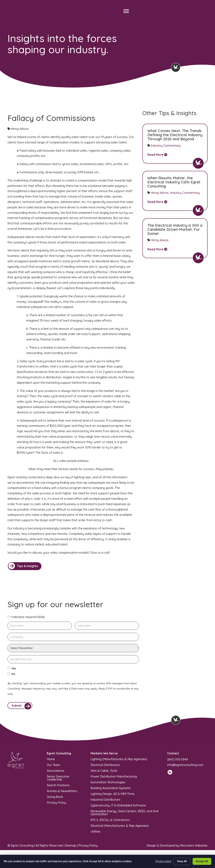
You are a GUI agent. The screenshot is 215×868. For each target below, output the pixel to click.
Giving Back (55, 798)
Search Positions (58, 787)
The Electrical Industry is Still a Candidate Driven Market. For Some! (175, 229)
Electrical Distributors (105, 766)
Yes (14, 668)
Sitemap (71, 847)
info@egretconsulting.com (185, 766)
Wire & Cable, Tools (104, 772)
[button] (25, 566)
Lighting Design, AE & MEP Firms (113, 795)
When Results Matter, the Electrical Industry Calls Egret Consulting (174, 182)
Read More (157, 155)
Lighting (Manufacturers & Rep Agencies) (119, 761)
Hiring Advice (160, 193)
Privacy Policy (56, 804)
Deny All (182, 861)
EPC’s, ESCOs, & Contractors (110, 821)
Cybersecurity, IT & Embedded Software (118, 807)
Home (51, 761)
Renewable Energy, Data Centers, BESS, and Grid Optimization (124, 814)
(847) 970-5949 (178, 761)
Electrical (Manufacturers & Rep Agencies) (120, 827)
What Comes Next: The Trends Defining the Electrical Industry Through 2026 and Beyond (175, 135)
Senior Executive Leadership (58, 779)
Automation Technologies (108, 784)
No (13, 674)
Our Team (53, 766)
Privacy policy (163, 861)
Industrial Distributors (105, 801)
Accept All (202, 861)
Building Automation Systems (111, 789)
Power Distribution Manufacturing (114, 778)
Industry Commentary (166, 146)
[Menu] (126, 11)
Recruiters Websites (194, 847)
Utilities (95, 833)
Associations (56, 772)
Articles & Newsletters (62, 792)
